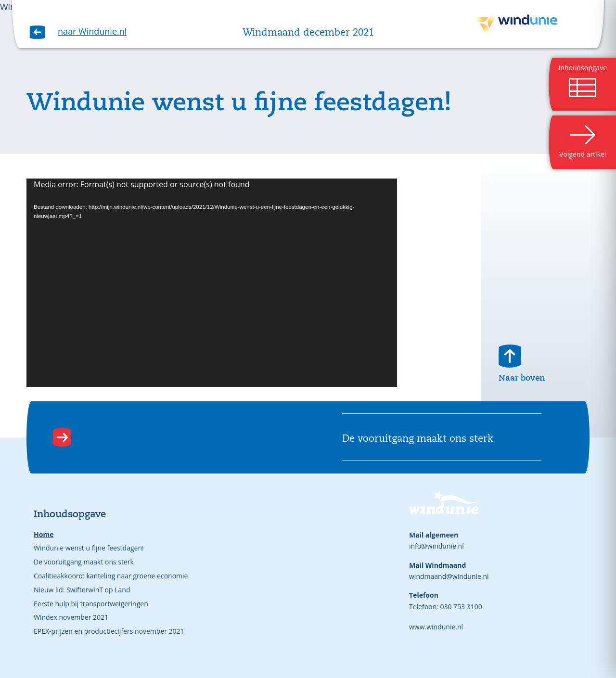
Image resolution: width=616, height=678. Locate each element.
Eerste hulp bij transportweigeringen (91, 604)
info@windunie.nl (436, 546)
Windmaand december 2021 (308, 33)
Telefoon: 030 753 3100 (446, 607)
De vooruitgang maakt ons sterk (84, 562)
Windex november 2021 (71, 617)
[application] (212, 283)
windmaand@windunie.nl (449, 576)
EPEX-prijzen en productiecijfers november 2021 (109, 631)
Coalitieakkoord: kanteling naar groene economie (111, 576)
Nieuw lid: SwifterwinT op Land (82, 590)
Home (44, 534)
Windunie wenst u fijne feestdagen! (89, 548)
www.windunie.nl (436, 627)
